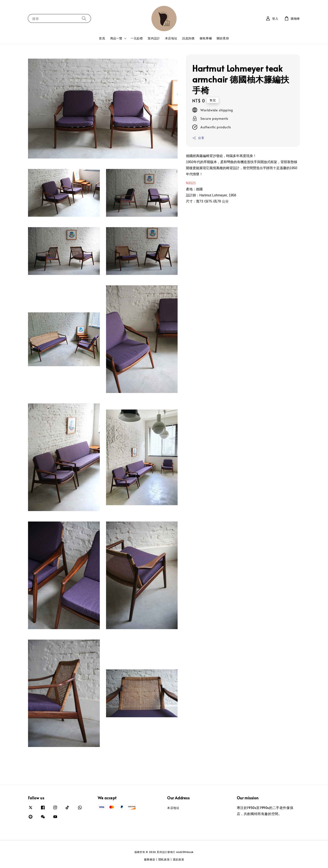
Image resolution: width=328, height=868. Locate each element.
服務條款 (150, 859)
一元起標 (137, 38)
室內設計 (154, 38)
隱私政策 (164, 859)
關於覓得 (223, 38)
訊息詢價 (188, 38)
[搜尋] (84, 18)
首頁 (102, 38)
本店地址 (171, 38)
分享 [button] (198, 138)
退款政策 (179, 859)
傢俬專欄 (206, 38)
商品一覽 (116, 38)
